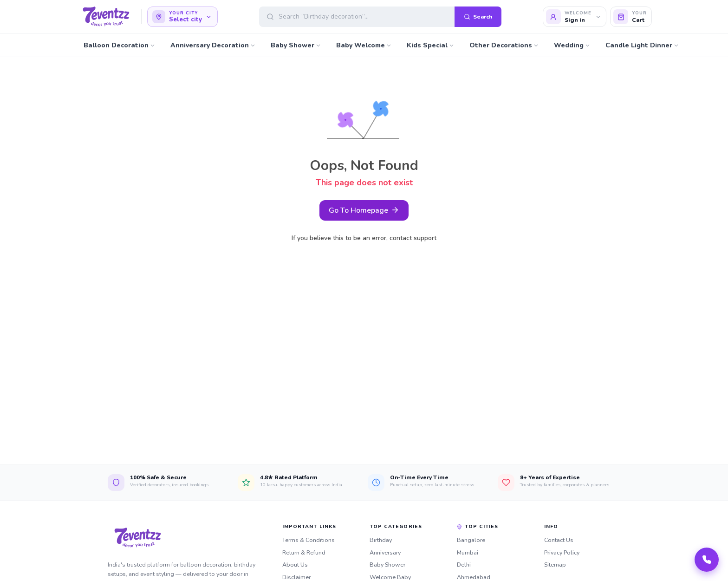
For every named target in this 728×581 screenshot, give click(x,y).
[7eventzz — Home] (106, 17)
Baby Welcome (364, 46)
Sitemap (555, 565)
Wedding (572, 46)
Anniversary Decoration (213, 46)
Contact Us (559, 540)
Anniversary (385, 552)
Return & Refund (304, 552)
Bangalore (471, 540)
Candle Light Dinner (642, 46)
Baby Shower (296, 46)
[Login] (575, 17)
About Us (295, 565)
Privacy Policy (562, 552)
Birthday (381, 540)
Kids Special (431, 46)
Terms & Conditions (309, 540)
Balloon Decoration (120, 46)
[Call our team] (707, 560)
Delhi (464, 565)
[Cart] (631, 17)
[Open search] (380, 17)
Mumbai (468, 552)
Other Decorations (504, 46)
